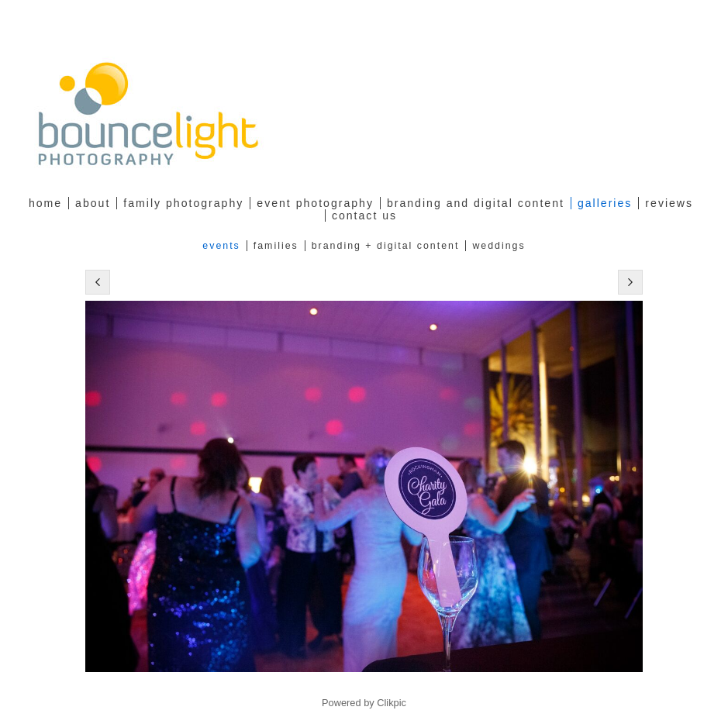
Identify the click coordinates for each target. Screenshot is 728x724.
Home (45, 203)
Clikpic (392, 703)
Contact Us (364, 215)
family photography (183, 203)
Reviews (669, 203)
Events (221, 246)
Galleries (605, 203)
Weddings (499, 246)
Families (276, 246)
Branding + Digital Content (386, 246)
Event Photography (315, 203)
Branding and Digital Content (476, 203)
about (93, 203)
